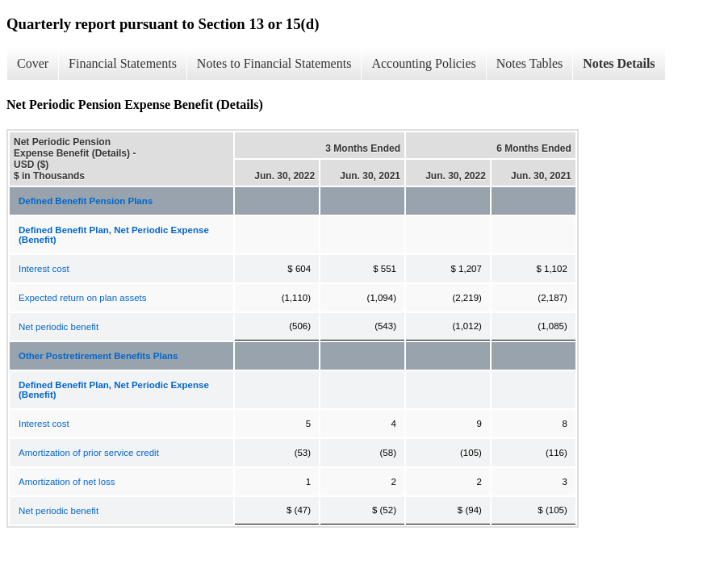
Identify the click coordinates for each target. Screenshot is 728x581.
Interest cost (44, 269)
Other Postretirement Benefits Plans (98, 356)
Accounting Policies (423, 63)
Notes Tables (530, 63)
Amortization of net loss (67, 482)
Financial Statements (123, 63)
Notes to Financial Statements (274, 63)
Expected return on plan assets (83, 298)
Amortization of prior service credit (89, 453)
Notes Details (619, 63)
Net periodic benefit (59, 327)
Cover (33, 63)
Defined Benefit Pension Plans (86, 201)
